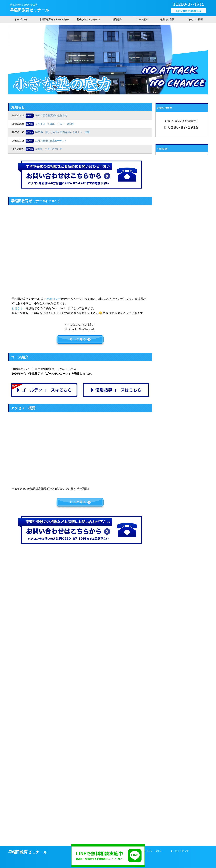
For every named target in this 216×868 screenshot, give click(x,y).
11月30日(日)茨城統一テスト (51, 141)
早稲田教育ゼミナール (30, 10)
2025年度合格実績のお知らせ (51, 115)
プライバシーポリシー (152, 557)
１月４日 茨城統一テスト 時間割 (55, 124)
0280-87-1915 (189, 4)
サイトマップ (182, 557)
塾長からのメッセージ (88, 20)
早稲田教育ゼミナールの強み (54, 20)
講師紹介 (117, 20)
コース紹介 (142, 20)
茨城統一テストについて (49, 149)
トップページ (21, 20)
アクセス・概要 (195, 20)
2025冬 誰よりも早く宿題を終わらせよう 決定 (62, 132)
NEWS (30, 116)
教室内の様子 (167, 20)
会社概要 (125, 557)
